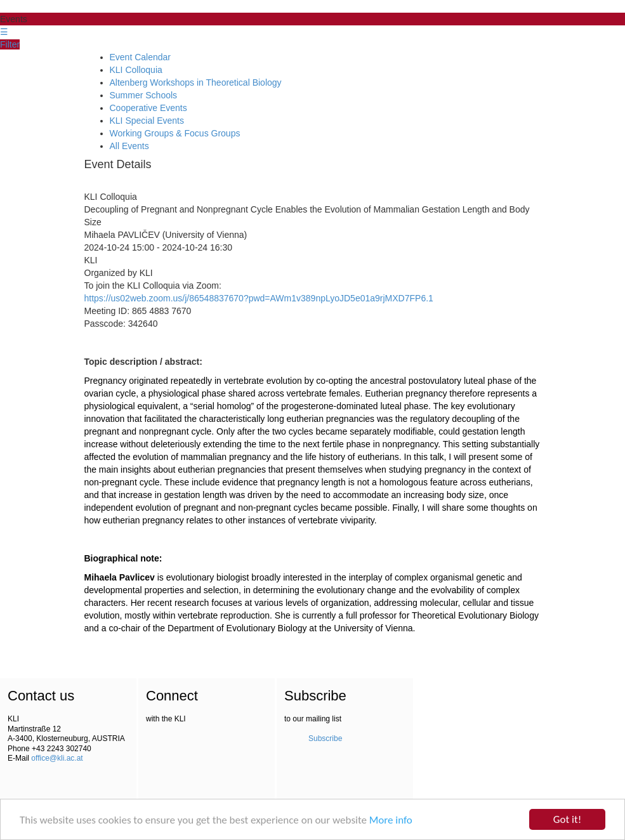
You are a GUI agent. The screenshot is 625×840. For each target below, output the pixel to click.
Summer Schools (144, 95)
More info (391, 821)
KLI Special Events (147, 121)
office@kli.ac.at (57, 758)
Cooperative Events (148, 108)
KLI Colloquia (136, 70)
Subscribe (325, 738)
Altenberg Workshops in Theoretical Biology (196, 82)
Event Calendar (141, 57)
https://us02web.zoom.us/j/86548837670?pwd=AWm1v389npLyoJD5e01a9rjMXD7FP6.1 (259, 298)
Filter (10, 44)
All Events (129, 146)
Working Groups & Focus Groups (175, 133)
